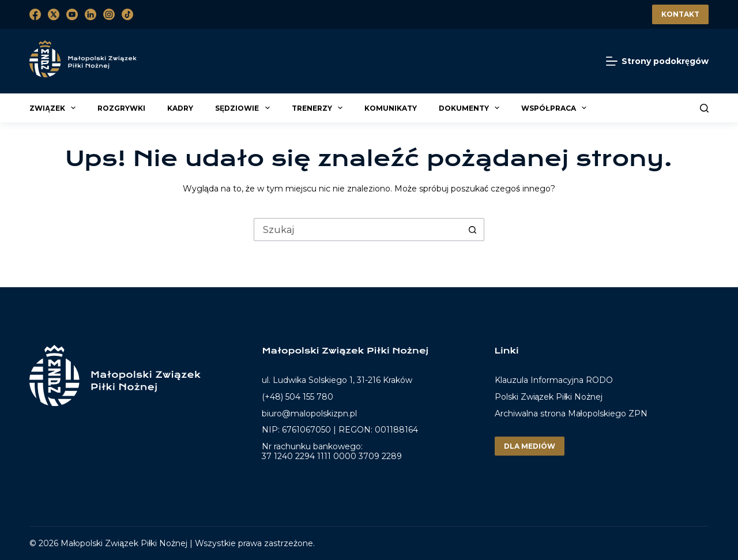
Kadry (180, 108)
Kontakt (680, 14)
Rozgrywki (121, 108)
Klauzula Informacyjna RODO (554, 380)
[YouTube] (72, 14)
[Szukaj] (704, 108)
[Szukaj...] (357, 230)
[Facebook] (35, 14)
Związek (54, 108)
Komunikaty (391, 108)
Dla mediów (530, 446)
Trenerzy (319, 108)
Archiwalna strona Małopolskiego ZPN (571, 414)
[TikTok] (127, 14)
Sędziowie (244, 108)
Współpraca (556, 108)
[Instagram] (109, 14)
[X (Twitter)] (54, 14)
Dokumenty (471, 108)
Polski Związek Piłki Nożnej (549, 397)
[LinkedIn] (91, 14)
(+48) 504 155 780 (298, 397)
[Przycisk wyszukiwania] (472, 230)
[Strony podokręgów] (657, 61)
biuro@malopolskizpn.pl (309, 414)
